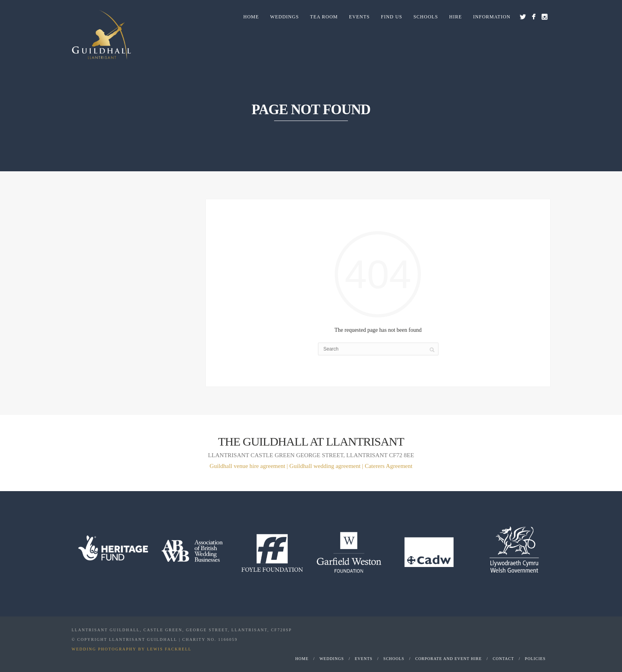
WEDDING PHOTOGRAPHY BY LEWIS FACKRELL (132, 649)
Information (492, 17)
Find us (392, 17)
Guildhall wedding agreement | (327, 466)
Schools (426, 17)
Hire (456, 17)
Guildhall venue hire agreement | (249, 466)
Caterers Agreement (389, 466)
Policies (535, 659)
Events (359, 17)
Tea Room (324, 17)
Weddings (284, 17)
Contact (503, 659)
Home (251, 17)
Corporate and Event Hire (449, 659)
